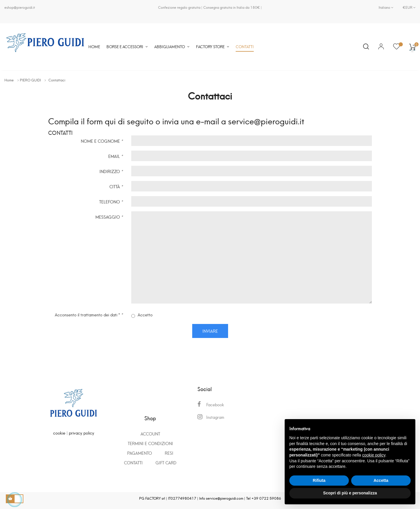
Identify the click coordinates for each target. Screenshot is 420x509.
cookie (59, 433)
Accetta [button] (381, 480)
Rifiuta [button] (319, 480)
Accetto (142, 315)
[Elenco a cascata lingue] (386, 7)
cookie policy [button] (374, 455)
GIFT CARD (166, 462)
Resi (169, 453)
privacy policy (82, 433)
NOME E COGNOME (102, 141)
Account (150, 434)
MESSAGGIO (109, 216)
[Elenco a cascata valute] (407, 7)
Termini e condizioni (150, 443)
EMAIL (115, 156)
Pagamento (140, 453)
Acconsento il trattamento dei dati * (89, 314)
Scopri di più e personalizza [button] (350, 493)
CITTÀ (116, 186)
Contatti (133, 462)
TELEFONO (111, 201)
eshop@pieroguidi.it (20, 7)
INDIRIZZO (111, 171)
